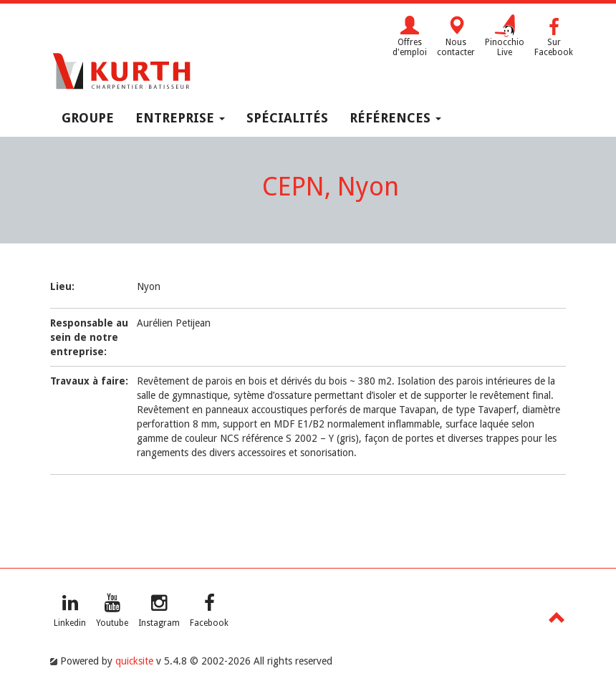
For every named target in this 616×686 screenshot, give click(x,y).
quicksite (134, 661)
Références (395, 118)
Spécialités (287, 118)
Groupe (88, 118)
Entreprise (180, 118)
